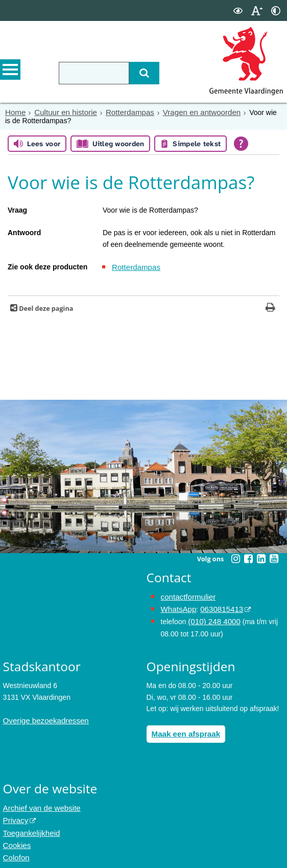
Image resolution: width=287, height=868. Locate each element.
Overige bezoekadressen (43, 716)
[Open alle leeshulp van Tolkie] (241, 143)
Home (15, 112)
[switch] (238, 10)
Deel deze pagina (45, 307)
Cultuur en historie (62, 112)
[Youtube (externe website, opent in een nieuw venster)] (274, 558)
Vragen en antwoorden (189, 112)
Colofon (15, 848)
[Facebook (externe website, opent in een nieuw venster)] (249, 558)
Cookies (16, 837)
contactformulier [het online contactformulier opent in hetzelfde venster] (186, 595)
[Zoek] (136, 73)
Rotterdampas (122, 112)
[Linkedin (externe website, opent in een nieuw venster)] (261, 558)
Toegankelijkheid (30, 825)
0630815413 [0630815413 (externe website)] (218, 606)
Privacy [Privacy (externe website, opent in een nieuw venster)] (15, 814)
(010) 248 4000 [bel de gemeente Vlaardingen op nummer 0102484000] (212, 618)
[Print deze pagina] (270, 307)
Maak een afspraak (184, 729)
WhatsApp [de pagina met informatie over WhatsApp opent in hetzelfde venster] (177, 606)
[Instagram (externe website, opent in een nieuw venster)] (236, 558)
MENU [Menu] (10, 72)
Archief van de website (39, 802)
